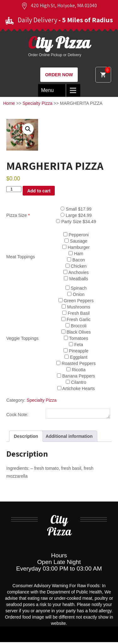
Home (9, 103)
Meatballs (76, 279)
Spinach (76, 288)
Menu (48, 90)
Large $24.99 (76, 215)
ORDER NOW (59, 75)
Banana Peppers (76, 376)
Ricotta (76, 370)
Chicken (76, 266)
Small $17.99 (76, 209)
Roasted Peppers (76, 363)
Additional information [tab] (69, 438)
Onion (76, 294)
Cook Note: (17, 416)
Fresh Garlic (76, 319)
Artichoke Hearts (76, 389)
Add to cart (39, 191)
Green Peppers (76, 301)
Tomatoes (76, 338)
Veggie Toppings (22, 338)
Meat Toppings (21, 257)
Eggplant (76, 357)
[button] (28, 129)
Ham (76, 254)
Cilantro (76, 382)
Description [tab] (26, 438)
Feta (76, 345)
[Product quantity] (14, 189)
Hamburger (76, 247)
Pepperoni (76, 235)
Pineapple (76, 351)
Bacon (76, 260)
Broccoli (76, 326)
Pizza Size (18, 215)
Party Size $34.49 (76, 222)
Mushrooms (76, 307)
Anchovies (76, 272)
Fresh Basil (76, 313)
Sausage (76, 241)
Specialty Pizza (38, 103)
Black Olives (76, 332)
